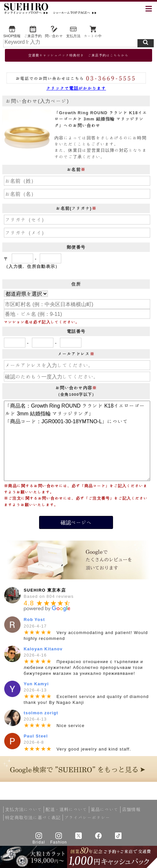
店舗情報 (131, 809)
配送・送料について (66, 809)
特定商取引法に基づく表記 (33, 818)
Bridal (39, 842)
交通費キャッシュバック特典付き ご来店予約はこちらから (78, 55)
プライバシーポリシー (87, 818)
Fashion (59, 842)
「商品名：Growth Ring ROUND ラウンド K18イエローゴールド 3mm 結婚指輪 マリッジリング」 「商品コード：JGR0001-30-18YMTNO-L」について (77, 441)
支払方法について (24, 809)
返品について (105, 809)
